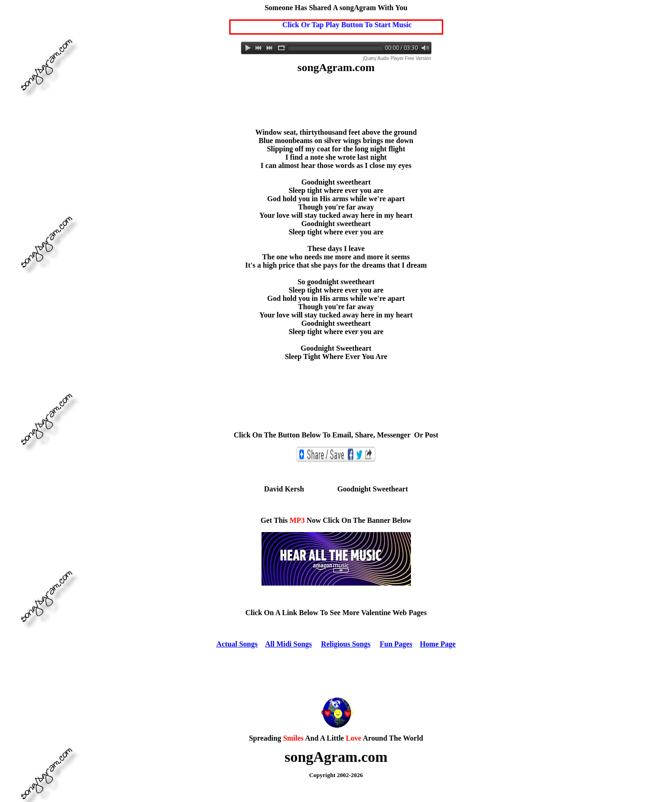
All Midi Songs (288, 644)
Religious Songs (346, 644)
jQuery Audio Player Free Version (397, 58)
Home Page (438, 644)
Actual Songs (237, 644)
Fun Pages (396, 644)
